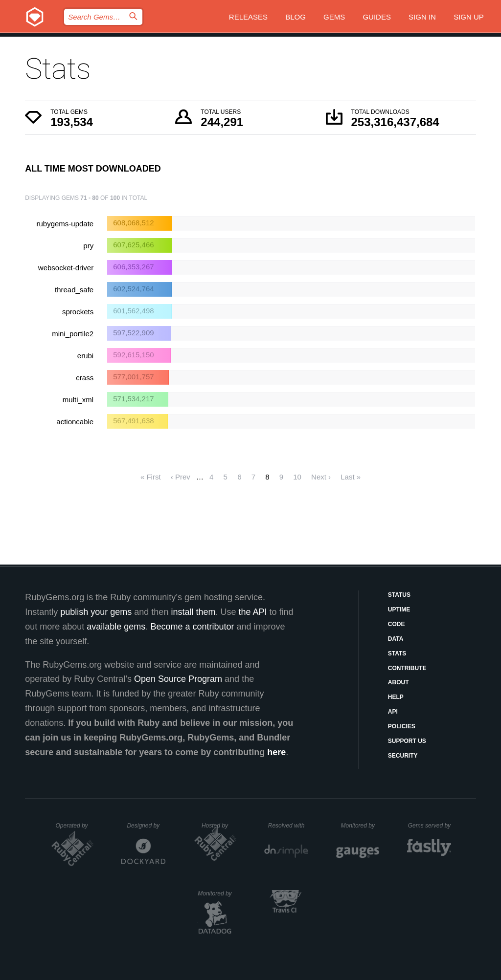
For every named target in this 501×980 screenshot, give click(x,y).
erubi (85, 356)
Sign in (422, 17)
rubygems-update (65, 224)
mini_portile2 (73, 334)
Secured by (290, 893)
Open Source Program (178, 679)
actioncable (75, 422)
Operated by (75, 829)
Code (397, 624)
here (276, 752)
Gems (334, 17)
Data (396, 639)
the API (252, 612)
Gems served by (430, 826)
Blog (296, 17)
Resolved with (288, 826)
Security (403, 756)
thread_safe (74, 290)
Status (399, 595)
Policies (402, 726)
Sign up (469, 17)
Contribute (407, 668)
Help (396, 697)
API (393, 712)
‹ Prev (181, 477)
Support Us (407, 741)
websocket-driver (66, 268)
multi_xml (78, 400)
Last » (351, 477)
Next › (321, 477)
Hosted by (219, 826)
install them (193, 612)
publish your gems (96, 612)
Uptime (399, 610)
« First (151, 477)
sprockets (78, 312)
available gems (116, 627)
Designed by (146, 826)
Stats (397, 653)
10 (297, 477)
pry (88, 246)
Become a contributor (192, 627)
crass (85, 378)
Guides (377, 17)
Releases (248, 17)
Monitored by (361, 826)
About (399, 682)
